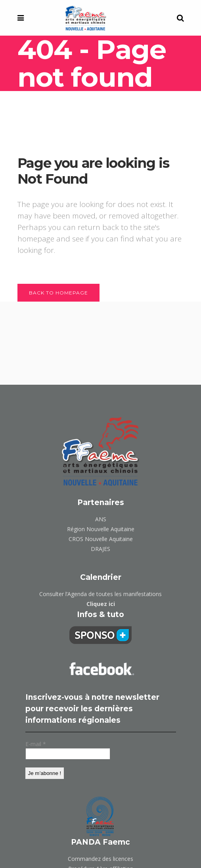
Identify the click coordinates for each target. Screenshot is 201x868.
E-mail (36, 744)
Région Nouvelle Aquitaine (101, 529)
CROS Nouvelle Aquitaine (101, 539)
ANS (101, 519)
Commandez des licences (100, 859)
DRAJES (100, 549)
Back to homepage (58, 293)
